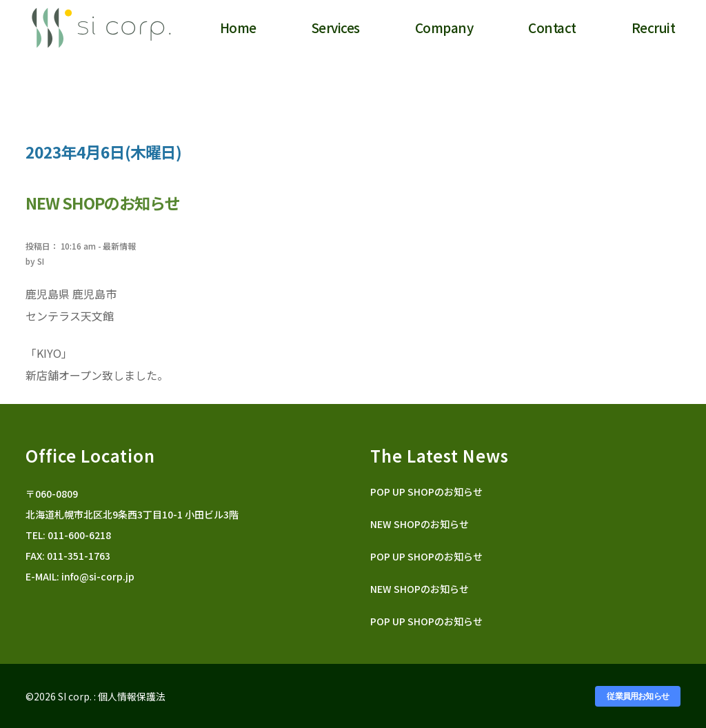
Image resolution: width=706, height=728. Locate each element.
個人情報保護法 (132, 696)
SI (41, 261)
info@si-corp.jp (98, 576)
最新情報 (119, 246)
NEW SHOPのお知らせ (420, 524)
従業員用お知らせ (638, 696)
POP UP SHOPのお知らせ (426, 492)
